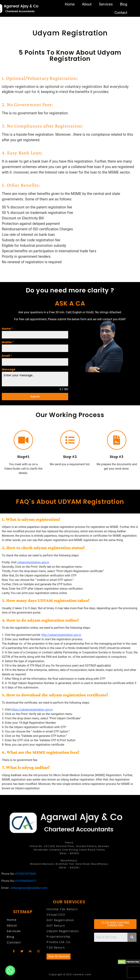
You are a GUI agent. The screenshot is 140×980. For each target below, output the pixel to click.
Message (9, 369)
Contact (121, 13)
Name (7, 329)
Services (106, 4)
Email (7, 356)
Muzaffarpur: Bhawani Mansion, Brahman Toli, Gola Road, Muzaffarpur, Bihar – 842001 (70, 864)
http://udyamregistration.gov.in (61, 635)
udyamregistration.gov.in (33, 562)
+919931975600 (25, 874)
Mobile (8, 342)
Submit (35, 397)
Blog (124, 4)
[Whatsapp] (10, 971)
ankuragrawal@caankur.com (29, 888)
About (87, 4)
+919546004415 (25, 881)
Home (70, 4)
